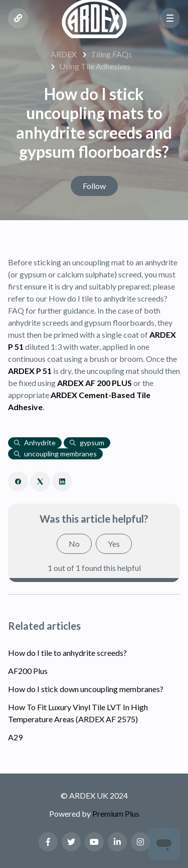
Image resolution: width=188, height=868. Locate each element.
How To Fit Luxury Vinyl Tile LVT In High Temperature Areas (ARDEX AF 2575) (78, 713)
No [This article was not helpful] (74, 544)
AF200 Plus (28, 671)
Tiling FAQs (111, 54)
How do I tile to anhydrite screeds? (67, 653)
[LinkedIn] (62, 481)
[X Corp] (40, 481)
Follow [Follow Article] (94, 186)
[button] (170, 18)
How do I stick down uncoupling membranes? (86, 689)
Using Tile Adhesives (95, 66)
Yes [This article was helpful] (114, 544)
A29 (15, 737)
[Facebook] (18, 481)
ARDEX (64, 54)
